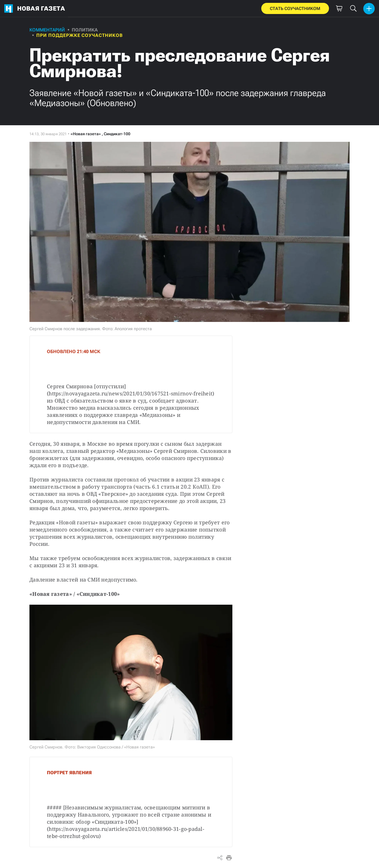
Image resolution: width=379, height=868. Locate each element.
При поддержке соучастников (79, 35)
